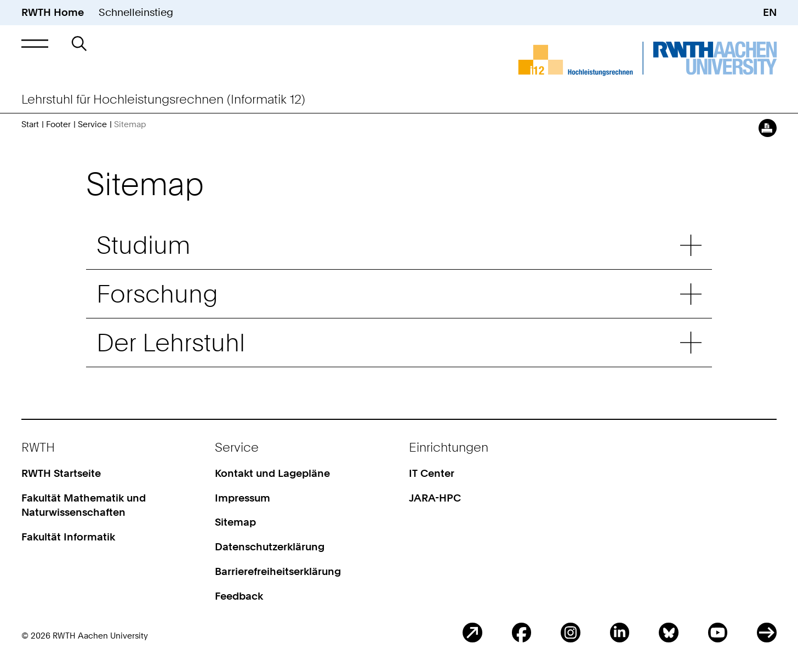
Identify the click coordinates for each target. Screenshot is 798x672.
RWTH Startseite (61, 473)
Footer (58, 124)
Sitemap (235, 522)
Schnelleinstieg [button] (136, 12)
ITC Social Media (766, 632)
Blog (472, 632)
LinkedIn (620, 632)
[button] (35, 44)
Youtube (718, 632)
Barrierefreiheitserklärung (278, 571)
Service (92, 124)
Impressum (243, 498)
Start (30, 124)
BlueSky (668, 632)
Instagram (570, 632)
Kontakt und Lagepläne (272, 473)
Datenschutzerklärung (270, 547)
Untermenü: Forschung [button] (691, 294)
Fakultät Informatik (68, 537)
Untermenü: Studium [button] (691, 245)
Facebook (521, 632)
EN (770, 12)
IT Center (432, 473)
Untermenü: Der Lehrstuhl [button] (691, 342)
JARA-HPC (435, 498)
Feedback (239, 596)
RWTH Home (53, 12)
